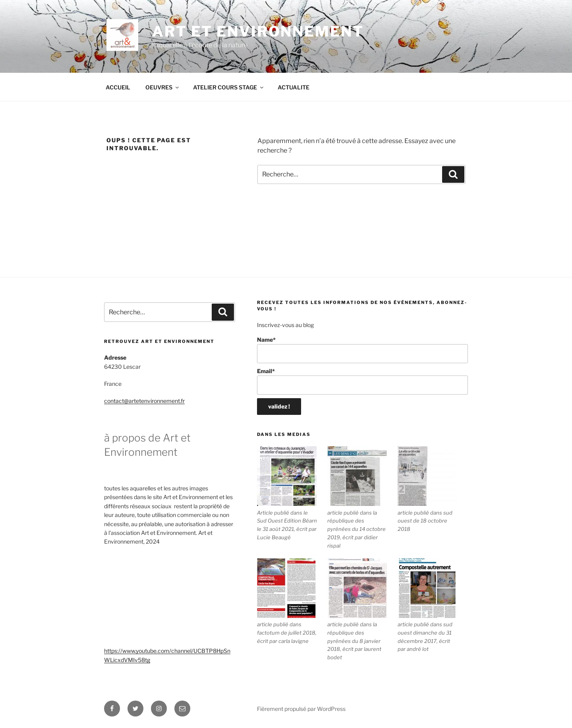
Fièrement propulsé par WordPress (301, 709)
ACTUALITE (294, 87)
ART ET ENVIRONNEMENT (258, 31)
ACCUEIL (118, 87)
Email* (362, 381)
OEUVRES (163, 87)
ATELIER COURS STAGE (229, 87)
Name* (362, 350)
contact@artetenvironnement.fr (144, 401)
